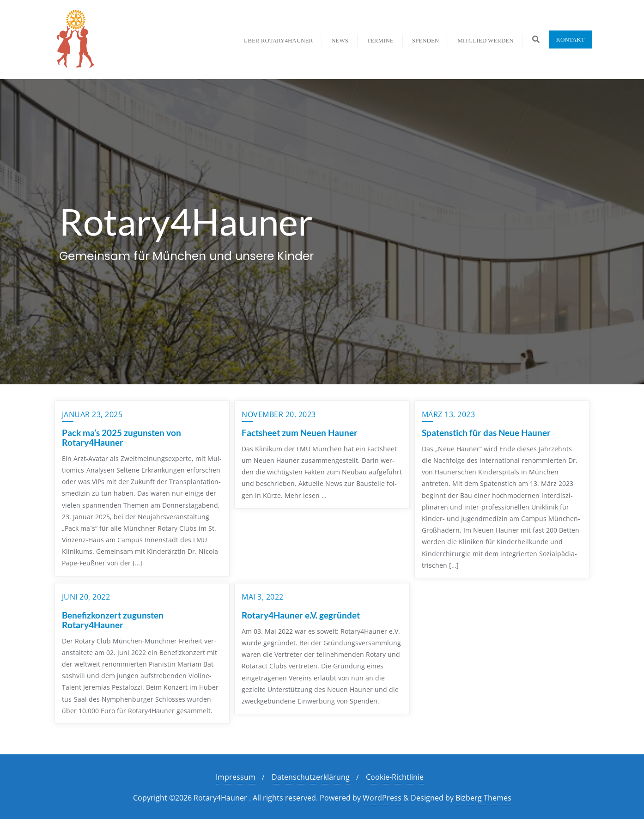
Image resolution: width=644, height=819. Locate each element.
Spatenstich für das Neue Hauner (486, 433)
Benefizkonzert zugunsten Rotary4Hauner (113, 620)
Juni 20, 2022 (86, 597)
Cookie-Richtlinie (395, 777)
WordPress (382, 798)
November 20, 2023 (279, 414)
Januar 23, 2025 (92, 414)
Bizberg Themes (483, 798)
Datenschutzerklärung (311, 777)
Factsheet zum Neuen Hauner (300, 433)
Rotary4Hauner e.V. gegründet (301, 615)
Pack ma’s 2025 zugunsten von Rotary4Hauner (122, 437)
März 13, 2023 (449, 414)
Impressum (236, 777)
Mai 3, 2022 (263, 597)
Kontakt (571, 39)
